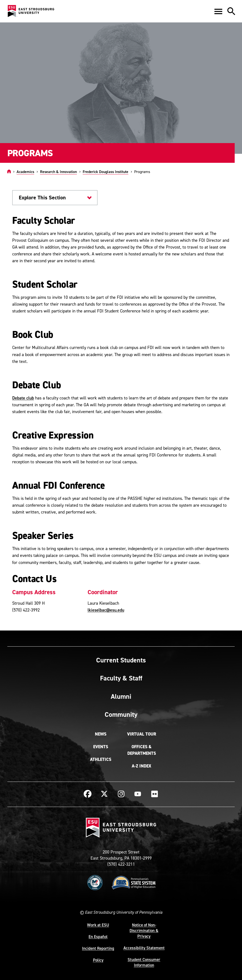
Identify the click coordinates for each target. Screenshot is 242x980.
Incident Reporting (98, 948)
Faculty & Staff (121, 678)
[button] (218, 11)
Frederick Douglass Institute (106, 172)
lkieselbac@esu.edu (106, 610)
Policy (98, 960)
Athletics (101, 759)
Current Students (121, 660)
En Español (98, 937)
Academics (25, 172)
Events (101, 747)
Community (121, 714)
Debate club (23, 398)
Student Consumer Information (144, 962)
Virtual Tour (142, 734)
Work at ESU (98, 925)
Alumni (121, 696)
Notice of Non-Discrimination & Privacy (144, 931)
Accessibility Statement (144, 948)
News (101, 734)
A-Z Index (141, 766)
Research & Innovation (58, 172)
